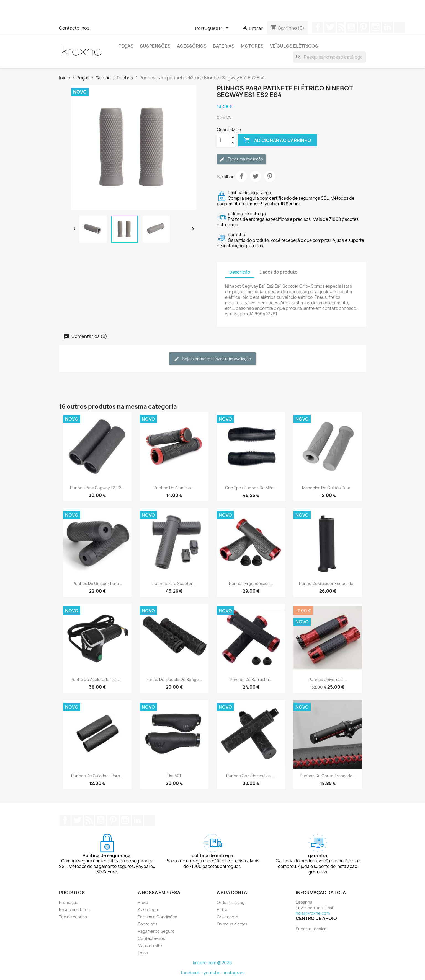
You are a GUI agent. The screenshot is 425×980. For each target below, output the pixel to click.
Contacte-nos (74, 28)
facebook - (192, 973)
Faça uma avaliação (241, 159)
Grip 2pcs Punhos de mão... (251, 488)
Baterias (224, 46)
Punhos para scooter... (174, 583)
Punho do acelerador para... (97, 679)
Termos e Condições (158, 917)
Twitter (330, 27)
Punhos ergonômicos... (251, 583)
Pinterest (363, 27)
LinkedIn (388, 27)
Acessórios (192, 46)
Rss (341, 27)
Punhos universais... (328, 679)
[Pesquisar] (329, 57)
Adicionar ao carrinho (278, 140)
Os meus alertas (232, 924)
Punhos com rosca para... (251, 776)
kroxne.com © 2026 (212, 963)
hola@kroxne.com (313, 913)
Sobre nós (148, 924)
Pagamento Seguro (156, 931)
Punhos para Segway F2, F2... (97, 488)
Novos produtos (74, 910)
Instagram (375, 27)
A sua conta (232, 893)
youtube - (214, 973)
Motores (252, 46)
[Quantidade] (223, 140)
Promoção (69, 902)
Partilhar (241, 176)
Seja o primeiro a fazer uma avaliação (212, 359)
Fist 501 (174, 776)
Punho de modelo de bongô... (174, 679)
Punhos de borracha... (251, 679)
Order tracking (231, 902)
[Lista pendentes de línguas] (213, 28)
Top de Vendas (73, 917)
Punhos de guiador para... (97, 583)
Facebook (318, 27)
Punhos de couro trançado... (328, 776)
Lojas (143, 953)
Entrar (223, 910)
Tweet (256, 176)
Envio (143, 902)
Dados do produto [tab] (279, 272)
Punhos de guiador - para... (97, 776)
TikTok (400, 27)
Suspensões (155, 46)
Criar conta (227, 917)
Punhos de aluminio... (174, 488)
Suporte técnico (311, 929)
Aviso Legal (148, 910)
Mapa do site (150, 946)
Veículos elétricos (294, 46)
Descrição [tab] (240, 272)
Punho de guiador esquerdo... (328, 583)
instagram (234, 973)
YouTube (351, 27)
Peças (126, 46)
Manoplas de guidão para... (328, 488)
